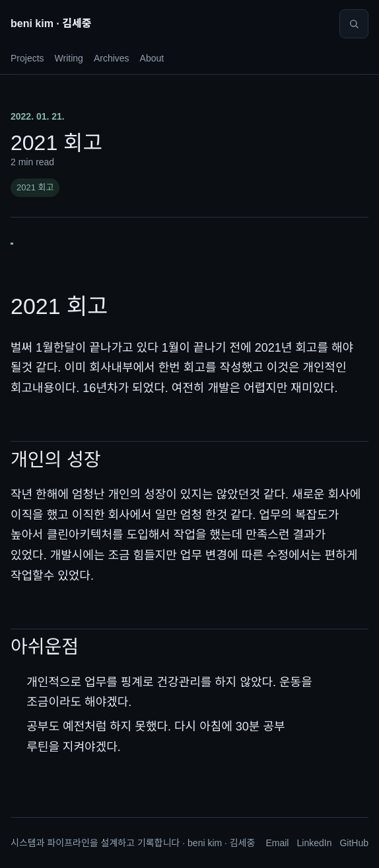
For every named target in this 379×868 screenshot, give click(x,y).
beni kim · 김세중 (51, 23)
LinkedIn (314, 843)
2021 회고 (35, 187)
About (152, 58)
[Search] (354, 24)
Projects (27, 58)
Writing (69, 58)
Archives (112, 58)
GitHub (354, 843)
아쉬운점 (45, 647)
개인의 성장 (56, 460)
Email (277, 843)
